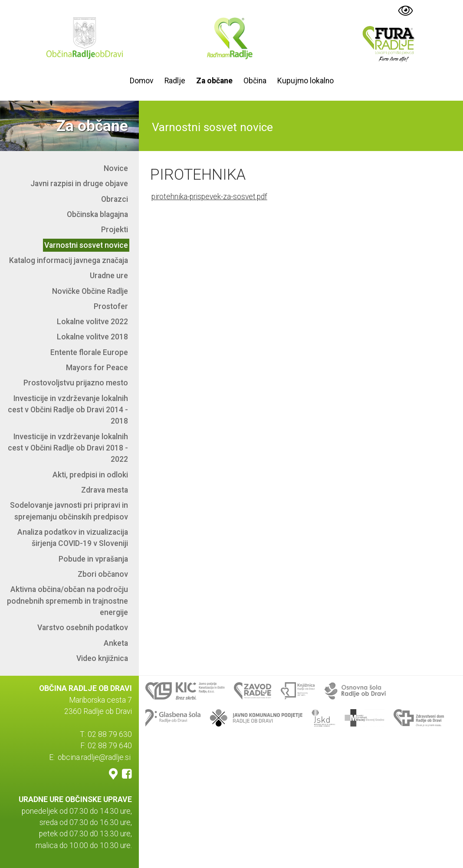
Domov (142, 81)
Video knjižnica (102, 658)
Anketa (116, 643)
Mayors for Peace (97, 368)
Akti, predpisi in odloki (90, 475)
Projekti (115, 230)
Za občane (214, 81)
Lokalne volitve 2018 (92, 337)
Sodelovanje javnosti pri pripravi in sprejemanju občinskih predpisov (69, 511)
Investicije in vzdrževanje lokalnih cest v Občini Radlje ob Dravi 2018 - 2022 (68, 448)
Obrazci (115, 199)
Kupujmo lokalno (305, 81)
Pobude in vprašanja (93, 559)
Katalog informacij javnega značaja (69, 260)
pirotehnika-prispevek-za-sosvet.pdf (209, 197)
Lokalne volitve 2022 (92, 322)
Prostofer (111, 306)
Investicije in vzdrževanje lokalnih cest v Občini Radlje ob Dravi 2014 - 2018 (68, 410)
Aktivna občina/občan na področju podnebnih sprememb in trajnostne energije (67, 601)
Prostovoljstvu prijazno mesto (76, 383)
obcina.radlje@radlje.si (94, 757)
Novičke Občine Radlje (90, 291)
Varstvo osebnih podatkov (83, 628)
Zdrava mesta (105, 490)
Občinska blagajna (97, 214)
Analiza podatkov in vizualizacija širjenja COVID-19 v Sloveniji (73, 538)
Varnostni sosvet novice (86, 245)
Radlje (175, 81)
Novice (116, 168)
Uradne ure (109, 276)
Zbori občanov (103, 574)
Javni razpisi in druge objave (79, 184)
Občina (255, 81)
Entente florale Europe (89, 352)
